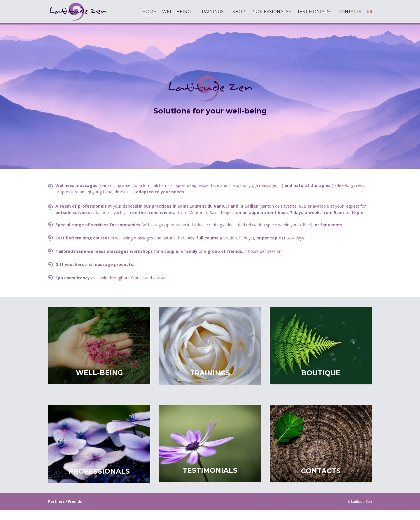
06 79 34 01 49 (233, 5)
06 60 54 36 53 (205, 5)
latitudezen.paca (166, 5)
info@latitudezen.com (278, 5)
